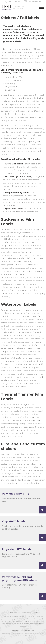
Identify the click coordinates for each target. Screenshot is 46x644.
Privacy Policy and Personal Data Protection (23, 612)
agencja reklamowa (35, 633)
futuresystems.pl (23, 635)
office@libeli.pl (34, 1)
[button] (42, 7)
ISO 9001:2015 (19, 7)
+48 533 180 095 (14, 1)
